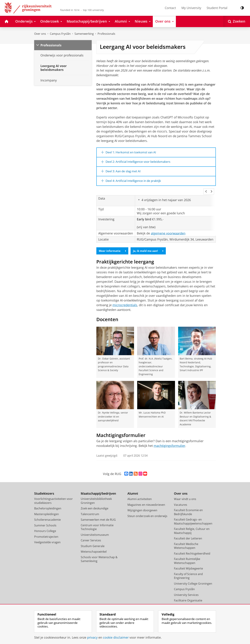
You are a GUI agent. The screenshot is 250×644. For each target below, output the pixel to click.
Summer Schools (45, 523)
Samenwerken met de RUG (98, 518)
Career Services (91, 539)
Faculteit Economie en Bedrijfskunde (188, 510)
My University (191, 8)
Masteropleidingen (47, 512)
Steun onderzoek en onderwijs (147, 514)
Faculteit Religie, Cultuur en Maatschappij (192, 529)
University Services (186, 593)
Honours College (45, 529)
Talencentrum (90, 512)
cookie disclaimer (116, 637)
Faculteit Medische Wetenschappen (186, 544)
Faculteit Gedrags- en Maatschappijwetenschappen (193, 520)
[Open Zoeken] (237, 21)
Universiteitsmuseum (95, 533)
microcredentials (125, 303)
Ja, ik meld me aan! (151, 249)
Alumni (133, 492)
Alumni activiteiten (140, 497)
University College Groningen (193, 582)
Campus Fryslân (60, 34)
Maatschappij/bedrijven (98, 492)
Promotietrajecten (46, 535)
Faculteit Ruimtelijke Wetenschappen (187, 559)
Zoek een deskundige (95, 507)
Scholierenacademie (47, 518)
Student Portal (217, 8)
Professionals (106, 34)
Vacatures (181, 503)
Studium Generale (93, 544)
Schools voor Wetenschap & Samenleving (99, 557)
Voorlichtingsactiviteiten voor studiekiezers (53, 499)
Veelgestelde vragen (47, 540)
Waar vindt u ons (185, 497)
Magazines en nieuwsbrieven (146, 503)
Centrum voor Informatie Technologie (97, 525)
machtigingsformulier (169, 444)
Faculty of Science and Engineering (188, 574)
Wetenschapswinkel (94, 550)
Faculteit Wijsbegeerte (188, 567)
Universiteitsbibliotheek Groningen (96, 499)
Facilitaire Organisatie (188, 599)
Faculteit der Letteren (188, 537)
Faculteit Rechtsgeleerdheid (192, 552)
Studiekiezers (44, 492)
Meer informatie (113, 249)
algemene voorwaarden (168, 231)
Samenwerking (84, 34)
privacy (92, 637)
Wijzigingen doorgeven (142, 509)
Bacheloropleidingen (48, 507)
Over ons (40, 34)
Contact (170, 8)
